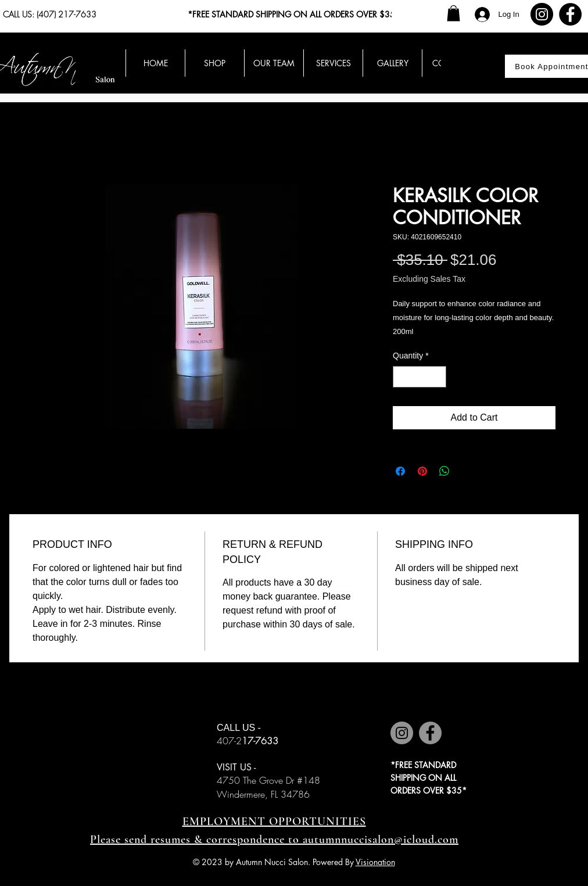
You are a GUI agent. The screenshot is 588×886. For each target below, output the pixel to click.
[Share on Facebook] (400, 471)
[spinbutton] (420, 377)
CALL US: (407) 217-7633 (50, 14)
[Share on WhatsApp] (444, 471)
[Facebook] (570, 14)
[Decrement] (402, 377)
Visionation (375, 862)
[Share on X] (467, 471)
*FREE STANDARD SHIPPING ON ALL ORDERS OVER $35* (294, 14)
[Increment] (437, 377)
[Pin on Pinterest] (422, 471)
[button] (453, 13)
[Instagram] (542, 14)
